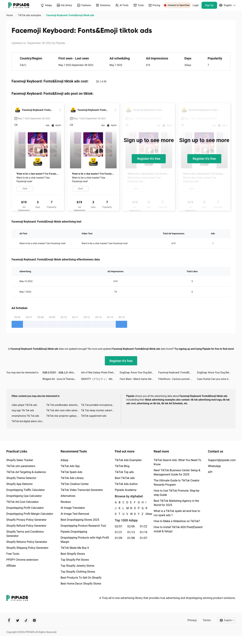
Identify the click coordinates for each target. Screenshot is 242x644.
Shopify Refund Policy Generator (26, 526)
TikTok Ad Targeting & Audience (26, 472)
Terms (207, 620)
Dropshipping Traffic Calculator (26, 490)
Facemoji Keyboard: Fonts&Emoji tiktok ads (178, 373)
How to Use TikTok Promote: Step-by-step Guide (177, 493)
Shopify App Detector (20, 484)
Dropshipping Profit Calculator (25, 508)
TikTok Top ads (124, 472)
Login (196, 5)
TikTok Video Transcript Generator (82, 490)
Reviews (66, 502)
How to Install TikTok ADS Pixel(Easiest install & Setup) (178, 529)
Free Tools (13, 554)
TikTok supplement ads (94, 416)
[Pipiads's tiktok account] (26, 620)
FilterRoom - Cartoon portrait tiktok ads (178, 379)
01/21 (119, 532)
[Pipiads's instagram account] (34, 620)
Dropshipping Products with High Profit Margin (85, 540)
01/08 (131, 538)
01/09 (119, 538)
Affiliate (11, 566)
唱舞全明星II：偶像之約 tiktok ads (61, 373)
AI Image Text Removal (75, 514)
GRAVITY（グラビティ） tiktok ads (100, 379)
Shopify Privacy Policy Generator (26, 520)
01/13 (131, 532)
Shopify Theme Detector (21, 478)
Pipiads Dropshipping (74, 532)
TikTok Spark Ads (71, 472)
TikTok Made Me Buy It (75, 548)
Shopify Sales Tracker (20, 460)
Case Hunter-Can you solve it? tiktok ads (216, 379)
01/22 (144, 526)
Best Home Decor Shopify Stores (81, 584)
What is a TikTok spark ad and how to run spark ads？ (177, 513)
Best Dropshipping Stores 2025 (80, 520)
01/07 (144, 538)
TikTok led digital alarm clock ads (29, 421)
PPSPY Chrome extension (22, 560)
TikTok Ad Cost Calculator (22, 502)
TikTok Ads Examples (128, 460)
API (210, 472)
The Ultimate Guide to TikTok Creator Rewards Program (177, 483)
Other (146, 514)
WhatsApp (214, 466)
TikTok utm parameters (21, 466)
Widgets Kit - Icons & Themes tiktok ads (62, 379)
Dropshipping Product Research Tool (83, 526)
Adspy (64, 460)
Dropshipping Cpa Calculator (24, 496)
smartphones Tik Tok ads (25, 416)
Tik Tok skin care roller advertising (64, 410)
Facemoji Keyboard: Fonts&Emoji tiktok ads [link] (70, 15)
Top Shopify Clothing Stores (78, 572)
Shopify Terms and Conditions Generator (25, 534)
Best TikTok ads (125, 478)
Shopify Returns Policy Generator (27, 542)
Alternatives (68, 496)
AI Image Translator (73, 508)
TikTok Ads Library (72, 478)
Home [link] (10, 15)
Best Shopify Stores (73, 554)
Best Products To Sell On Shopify (81, 578)
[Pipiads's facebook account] (9, 620)
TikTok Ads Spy (70, 466)
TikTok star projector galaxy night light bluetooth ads (64, 416)
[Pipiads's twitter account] (18, 620)
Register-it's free (149, 159)
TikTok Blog (122, 466)
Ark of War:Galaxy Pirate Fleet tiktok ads (100, 373)
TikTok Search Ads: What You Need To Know (177, 462)
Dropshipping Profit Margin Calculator (30, 514)
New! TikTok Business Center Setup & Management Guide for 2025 (177, 472)
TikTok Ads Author (126, 484)
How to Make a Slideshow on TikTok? (177, 521)
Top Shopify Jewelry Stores (77, 566)
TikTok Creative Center (75, 484)
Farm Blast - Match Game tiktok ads (139, 379)
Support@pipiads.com (222, 460)
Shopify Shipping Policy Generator (27, 548)
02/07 (119, 526)
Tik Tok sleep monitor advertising (98, 410)
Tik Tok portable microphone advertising (98, 405)
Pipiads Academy (126, 490)
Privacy (192, 620)
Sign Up (209, 5)
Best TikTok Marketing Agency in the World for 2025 (176, 503)
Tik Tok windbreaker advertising (64, 405)
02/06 (131, 526)
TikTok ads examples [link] (30, 15)
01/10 (144, 532)
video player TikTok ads (24, 405)
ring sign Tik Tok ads (23, 410)
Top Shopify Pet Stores (75, 560)
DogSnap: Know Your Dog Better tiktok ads (139, 373)
